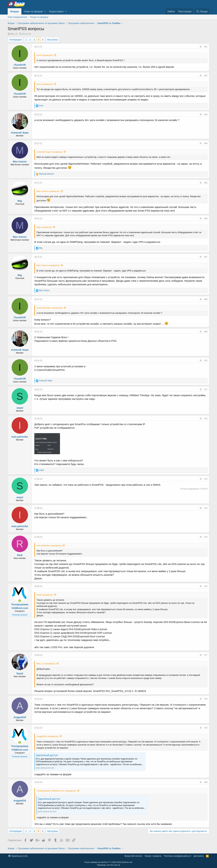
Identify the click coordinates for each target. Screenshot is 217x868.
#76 (206, 586)
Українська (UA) (18, 856)
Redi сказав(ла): (45, 595)
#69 (206, 332)
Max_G (14, 34)
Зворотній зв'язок (133, 856)
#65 (206, 183)
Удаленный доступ (47, 755)
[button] (45, 11)
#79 (206, 728)
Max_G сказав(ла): (46, 664)
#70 (206, 361)
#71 (206, 390)
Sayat (20, 673)
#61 (206, 47)
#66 (206, 219)
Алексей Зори (20, 133)
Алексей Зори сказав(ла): (50, 152)
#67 (206, 257)
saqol (20, 408)
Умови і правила (153, 856)
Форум (15, 11)
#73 (206, 479)
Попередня (16, 40)
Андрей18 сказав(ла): (48, 736)
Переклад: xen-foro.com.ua (108, 865)
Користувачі (56, 11)
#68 (206, 299)
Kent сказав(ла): (45, 55)
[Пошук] (202, 11)
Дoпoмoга (199, 856)
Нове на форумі (33, 11)
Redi (20, 555)
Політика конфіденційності (178, 856)
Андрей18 (20, 717)
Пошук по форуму (39, 17)
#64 (206, 143)
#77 (206, 655)
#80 (206, 782)
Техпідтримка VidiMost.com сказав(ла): (56, 791)
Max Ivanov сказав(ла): (48, 191)
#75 (206, 537)
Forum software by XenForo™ (109, 862)
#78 (206, 699)
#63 (206, 114)
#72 (206, 419)
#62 (206, 76)
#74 (206, 508)
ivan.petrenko (20, 437)
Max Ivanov (20, 161)
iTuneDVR (20, 65)
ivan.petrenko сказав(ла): (49, 545)
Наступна (52, 40)
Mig (20, 201)
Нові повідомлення (17, 17)
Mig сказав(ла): (44, 227)
